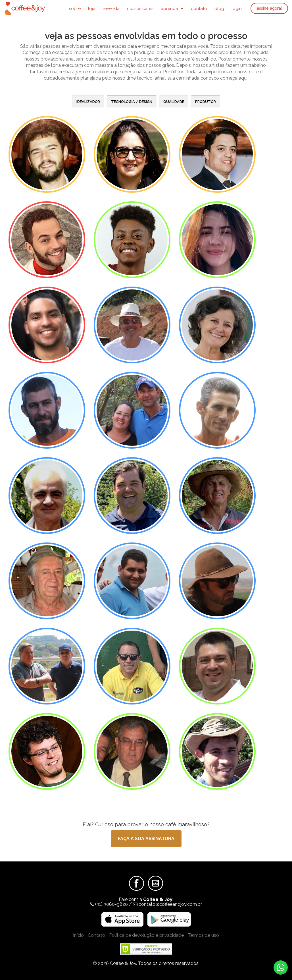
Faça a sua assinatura (146, 839)
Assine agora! (269, 8)
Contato (199, 9)
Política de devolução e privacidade (146, 935)
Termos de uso (203, 935)
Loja (92, 9)
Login (237, 9)
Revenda (111, 9)
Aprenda (172, 9)
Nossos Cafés (140, 9)
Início (78, 935)
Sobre (75, 9)
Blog (219, 9)
